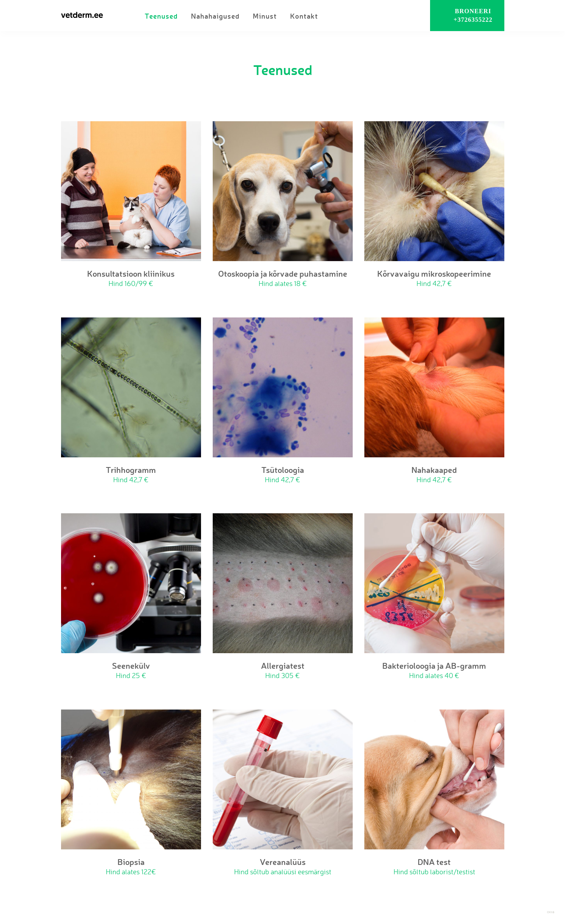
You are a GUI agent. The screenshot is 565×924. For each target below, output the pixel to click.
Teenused (161, 16)
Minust (265, 16)
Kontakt (304, 16)
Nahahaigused (215, 16)
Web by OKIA (551, 912)
